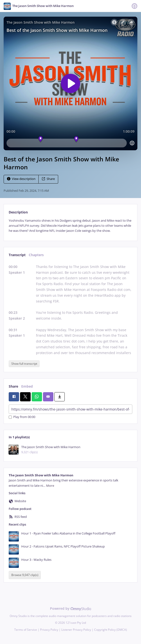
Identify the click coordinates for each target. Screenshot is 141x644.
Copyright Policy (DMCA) (111, 630)
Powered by (71, 608)
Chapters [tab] (36, 255)
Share (48, 179)
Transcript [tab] (17, 255)
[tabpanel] (70, 226)
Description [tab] (18, 212)
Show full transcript (24, 364)
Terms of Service (26, 630)
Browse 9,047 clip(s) (25, 575)
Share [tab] (13, 386)
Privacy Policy (49, 630)
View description (21, 179)
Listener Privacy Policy (76, 630)
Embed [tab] (27, 386)
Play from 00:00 (22, 417)
